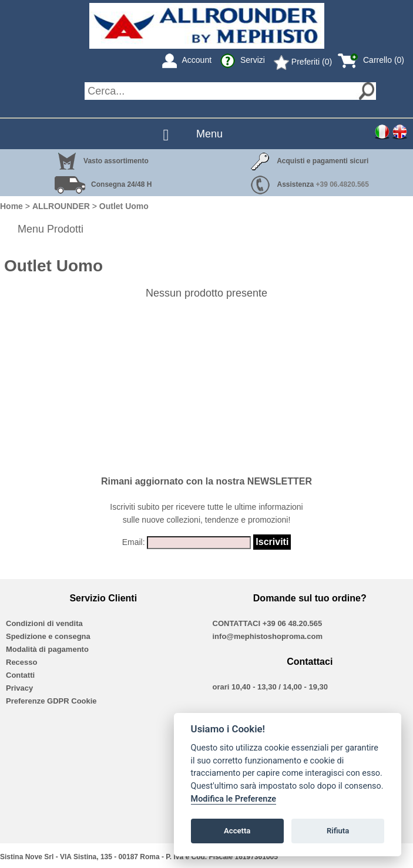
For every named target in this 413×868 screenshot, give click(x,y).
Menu (209, 134)
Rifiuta (338, 831)
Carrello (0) (371, 60)
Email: (134, 542)
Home (11, 206)
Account (187, 60)
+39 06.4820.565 (343, 184)
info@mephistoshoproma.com (268, 636)
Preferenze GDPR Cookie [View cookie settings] (51, 701)
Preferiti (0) (303, 62)
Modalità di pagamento (47, 649)
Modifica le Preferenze (234, 799)
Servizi (243, 60)
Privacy (19, 688)
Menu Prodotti (51, 229)
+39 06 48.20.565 (293, 623)
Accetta (237, 831)
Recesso (21, 662)
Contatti (20, 675)
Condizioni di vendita (44, 623)
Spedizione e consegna (48, 636)
